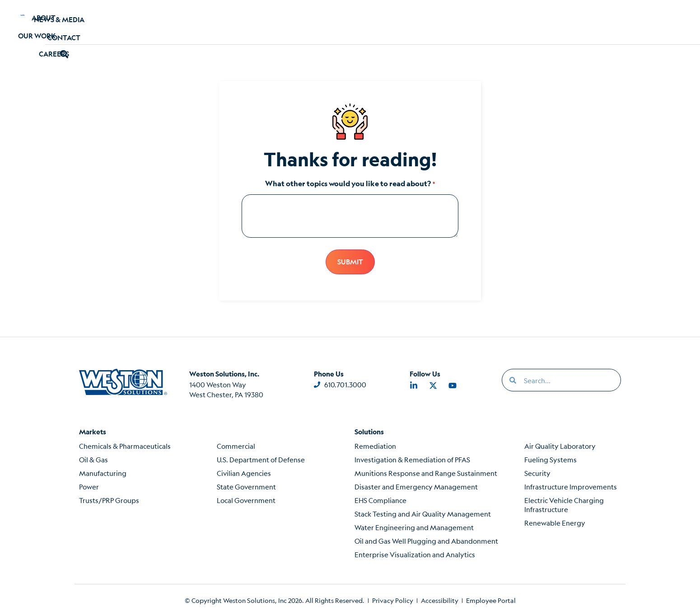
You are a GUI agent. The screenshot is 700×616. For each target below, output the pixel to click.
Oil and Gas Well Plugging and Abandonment (426, 540)
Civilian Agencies (244, 473)
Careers (248, 22)
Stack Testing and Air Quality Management (423, 513)
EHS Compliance (380, 500)
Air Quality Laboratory (560, 445)
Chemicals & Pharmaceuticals (125, 445)
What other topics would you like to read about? (350, 183)
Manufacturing (103, 473)
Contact (531, 22)
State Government (246, 486)
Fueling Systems (551, 459)
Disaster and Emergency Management (416, 486)
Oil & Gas (93, 459)
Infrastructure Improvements (571, 486)
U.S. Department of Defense (261, 459)
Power (89, 486)
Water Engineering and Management (414, 527)
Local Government (246, 500)
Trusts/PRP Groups (109, 500)
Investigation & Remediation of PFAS (412, 459)
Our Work (187, 22)
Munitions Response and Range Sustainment (426, 473)
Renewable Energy (555, 522)
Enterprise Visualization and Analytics (415, 554)
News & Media (462, 22)
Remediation (375, 445)
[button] (578, 22)
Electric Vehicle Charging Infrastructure (564, 504)
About (129, 22)
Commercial (236, 445)
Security (537, 473)
